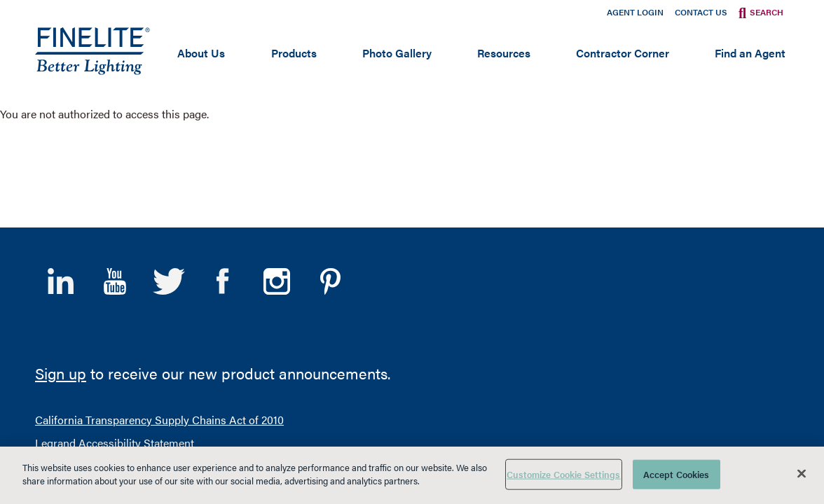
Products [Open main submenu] (294, 53)
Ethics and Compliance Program (115, 317)
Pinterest (330, 133)
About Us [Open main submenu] (201, 53)
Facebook (222, 133)
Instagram (276, 133)
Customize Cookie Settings (563, 474)
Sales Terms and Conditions (376, 345)
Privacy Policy (264, 345)
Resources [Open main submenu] (504, 53)
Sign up (61, 224)
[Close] (802, 473)
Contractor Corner (623, 53)
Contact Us (701, 12)
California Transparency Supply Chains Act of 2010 (159, 271)
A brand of (735, 362)
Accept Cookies (677, 474)
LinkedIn (61, 133)
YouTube (115, 133)
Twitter (169, 133)
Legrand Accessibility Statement (115, 294)
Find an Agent (750, 53)
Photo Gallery (397, 53)
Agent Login (635, 12)
